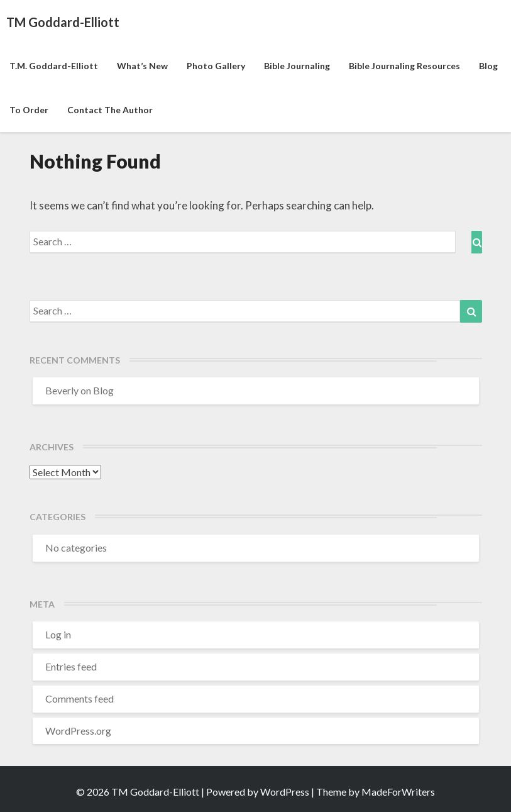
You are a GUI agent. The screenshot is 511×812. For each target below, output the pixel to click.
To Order (29, 110)
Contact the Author (110, 110)
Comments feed (80, 698)
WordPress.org (78, 731)
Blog (488, 66)
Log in (58, 634)
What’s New (142, 66)
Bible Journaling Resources (404, 66)
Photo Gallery (216, 66)
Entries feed (71, 666)
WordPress (285, 792)
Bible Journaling (297, 66)
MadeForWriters (398, 792)
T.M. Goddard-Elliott (54, 66)
